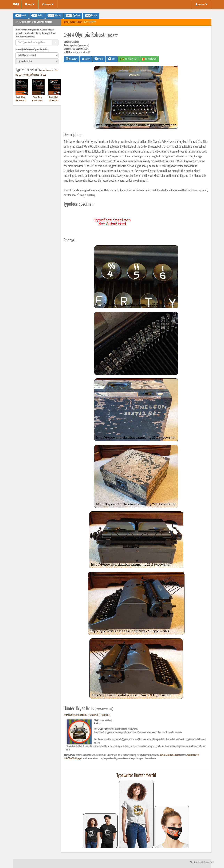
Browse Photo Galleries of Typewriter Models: (32, 50)
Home (66, 22)
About (30, 4)
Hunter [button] (86, 59)
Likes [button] (112, 59)
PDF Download (21, 101)
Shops (44, 75)
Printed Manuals (46, 70)
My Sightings (106, 715)
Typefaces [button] (73, 15)
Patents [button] (91, 15)
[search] (37, 55)
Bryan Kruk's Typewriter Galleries (76, 715)
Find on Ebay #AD (128, 59)
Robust (80, 22)
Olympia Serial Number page (170, 755)
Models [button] (37, 15)
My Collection (94, 715)
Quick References (32, 75)
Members (201, 4)
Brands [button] (21, 15)
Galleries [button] (54, 15)
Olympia (72, 22)
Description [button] (71, 59)
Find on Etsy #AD (149, 59)
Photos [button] (99, 59)
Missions (48, 4)
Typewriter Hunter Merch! (136, 776)
